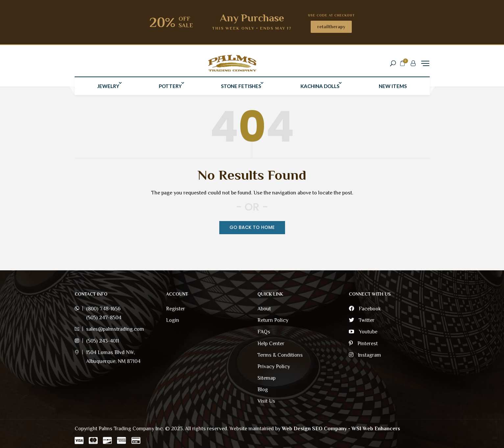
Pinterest (363, 344)
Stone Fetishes (241, 89)
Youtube (363, 332)
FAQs (264, 332)
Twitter (362, 320)
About (264, 309)
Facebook (365, 309)
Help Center (271, 344)
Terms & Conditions (280, 355)
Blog (263, 390)
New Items (393, 89)
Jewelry (108, 89)
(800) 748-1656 (103, 309)
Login (173, 320)
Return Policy (273, 320)
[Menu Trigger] (425, 65)
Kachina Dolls (320, 89)
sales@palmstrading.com (115, 329)
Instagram (365, 355)
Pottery (170, 89)
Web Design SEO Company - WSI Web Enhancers (341, 429)
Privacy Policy (274, 367)
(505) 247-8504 (104, 318)
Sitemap (266, 378)
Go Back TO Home (252, 227)
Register (176, 309)
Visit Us (266, 401)
